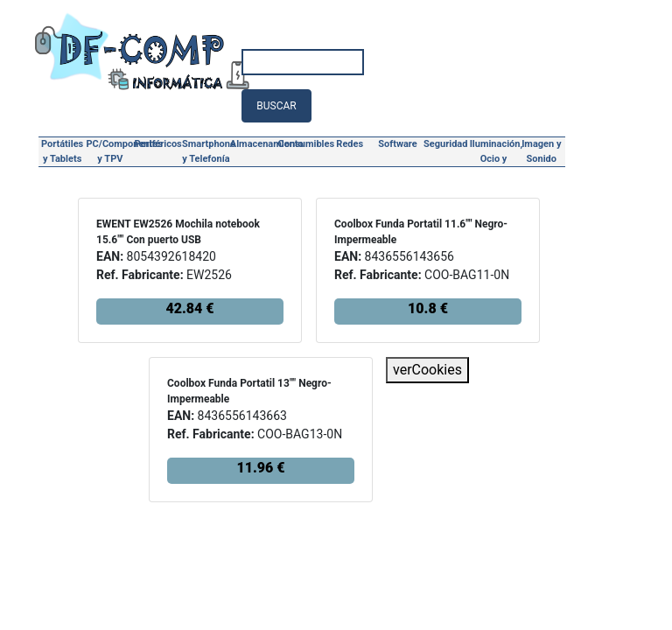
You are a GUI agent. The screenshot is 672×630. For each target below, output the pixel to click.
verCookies (427, 370)
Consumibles (302, 144)
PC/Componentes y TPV (111, 151)
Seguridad (445, 144)
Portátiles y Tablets (62, 151)
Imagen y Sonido (541, 151)
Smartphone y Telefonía (206, 151)
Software (397, 144)
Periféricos (158, 144)
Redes (350, 144)
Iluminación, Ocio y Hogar (494, 153)
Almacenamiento (254, 144)
